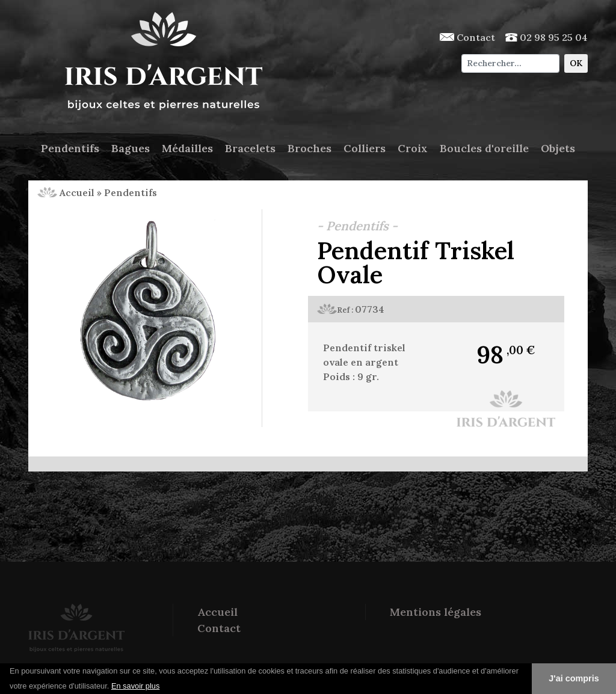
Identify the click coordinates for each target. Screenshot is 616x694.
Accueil (66, 192)
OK (576, 63)
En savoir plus (135, 686)
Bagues (131, 148)
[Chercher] (510, 63)
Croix (413, 148)
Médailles (187, 148)
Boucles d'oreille (484, 148)
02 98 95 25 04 (547, 37)
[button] (164, 687)
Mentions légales (436, 612)
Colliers (365, 148)
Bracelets (250, 148)
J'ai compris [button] (574, 678)
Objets (558, 148)
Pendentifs (70, 148)
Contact (467, 37)
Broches (310, 148)
